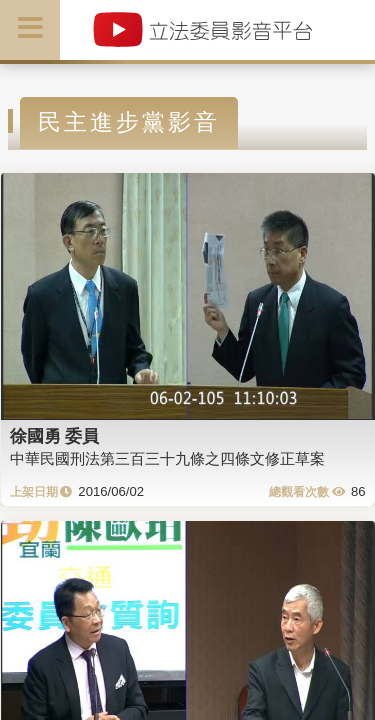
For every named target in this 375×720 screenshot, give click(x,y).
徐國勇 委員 (55, 436)
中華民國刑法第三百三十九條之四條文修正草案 (167, 458)
